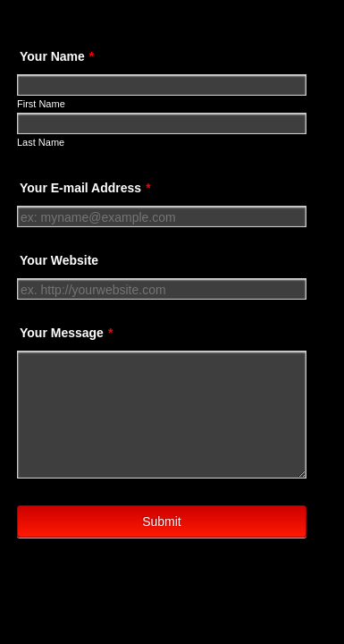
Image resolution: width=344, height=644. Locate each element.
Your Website (59, 260)
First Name (41, 104)
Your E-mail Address (85, 188)
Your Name (57, 56)
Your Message (66, 333)
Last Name (41, 142)
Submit (162, 528)
